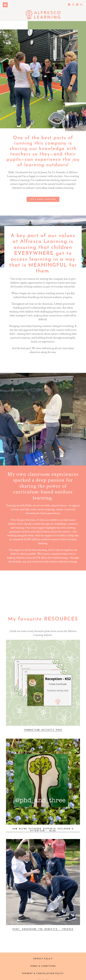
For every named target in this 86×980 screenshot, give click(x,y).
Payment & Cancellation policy (43, 974)
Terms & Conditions (43, 966)
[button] (5, 5)
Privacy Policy (43, 959)
